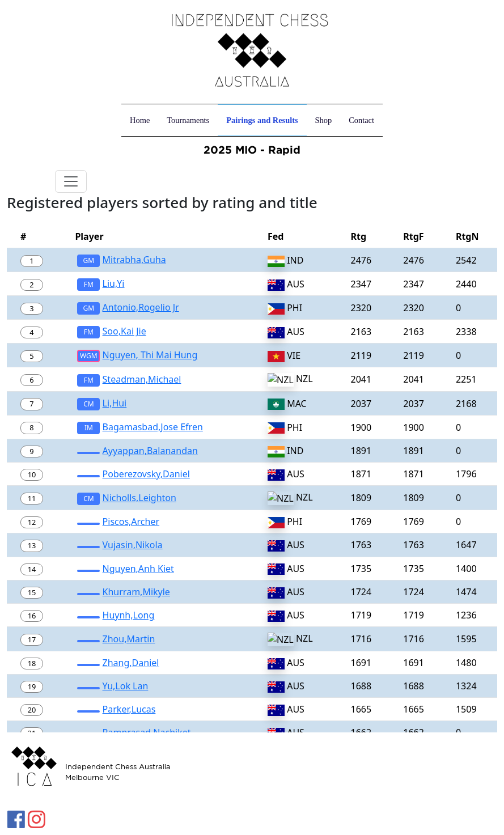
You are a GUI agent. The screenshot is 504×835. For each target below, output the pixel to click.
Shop (324, 120)
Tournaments (188, 120)
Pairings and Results (262, 120)
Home (140, 120)
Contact (361, 120)
